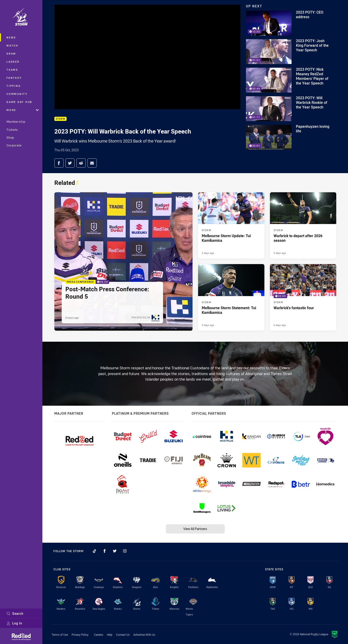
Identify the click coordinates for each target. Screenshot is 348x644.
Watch (12, 45)
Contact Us (123, 635)
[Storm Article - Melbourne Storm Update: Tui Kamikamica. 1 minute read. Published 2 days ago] (231, 225)
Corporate (14, 145)
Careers (99, 635)
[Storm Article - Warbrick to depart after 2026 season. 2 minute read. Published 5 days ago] (303, 225)
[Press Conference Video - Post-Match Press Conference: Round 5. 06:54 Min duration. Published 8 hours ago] (123, 261)
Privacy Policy (80, 635)
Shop (10, 137)
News (11, 37)
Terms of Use (60, 635)
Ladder (13, 62)
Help (110, 635)
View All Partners (195, 529)
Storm (60, 119)
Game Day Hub (19, 102)
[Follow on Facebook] (105, 551)
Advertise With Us (144, 635)
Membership (16, 122)
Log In (14, 623)
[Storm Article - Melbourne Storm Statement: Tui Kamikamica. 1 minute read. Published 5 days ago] (231, 297)
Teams (12, 70)
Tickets (12, 130)
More (23, 110)
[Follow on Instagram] (125, 551)
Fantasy (14, 78)
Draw (11, 54)
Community (17, 94)
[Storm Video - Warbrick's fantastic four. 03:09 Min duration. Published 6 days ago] (303, 297)
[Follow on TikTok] (94, 551)
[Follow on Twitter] (115, 551)
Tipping (14, 86)
